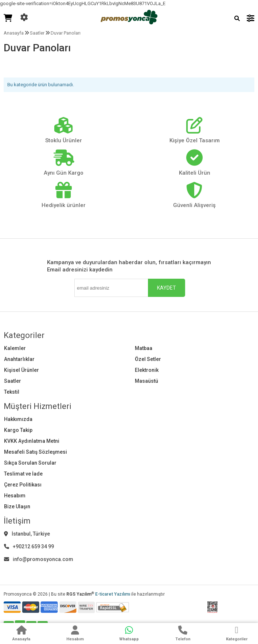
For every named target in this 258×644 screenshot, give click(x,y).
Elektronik (147, 370)
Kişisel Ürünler (21, 370)
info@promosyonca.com (39, 559)
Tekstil (12, 392)
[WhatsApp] (129, 634)
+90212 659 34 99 (29, 546)
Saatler (13, 381)
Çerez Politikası (23, 485)
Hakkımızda (18, 419)
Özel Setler (148, 359)
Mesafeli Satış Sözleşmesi (36, 452)
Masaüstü (146, 381)
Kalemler (15, 348)
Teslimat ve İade (23, 474)
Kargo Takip (18, 430)
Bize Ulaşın (17, 506)
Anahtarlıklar (19, 359)
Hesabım (15, 496)
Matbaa (144, 348)
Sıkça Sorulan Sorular (30, 463)
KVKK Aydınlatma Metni (32, 441)
